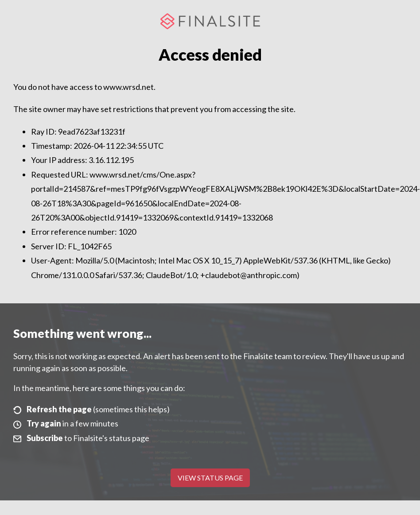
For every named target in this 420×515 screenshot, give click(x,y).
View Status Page (210, 478)
